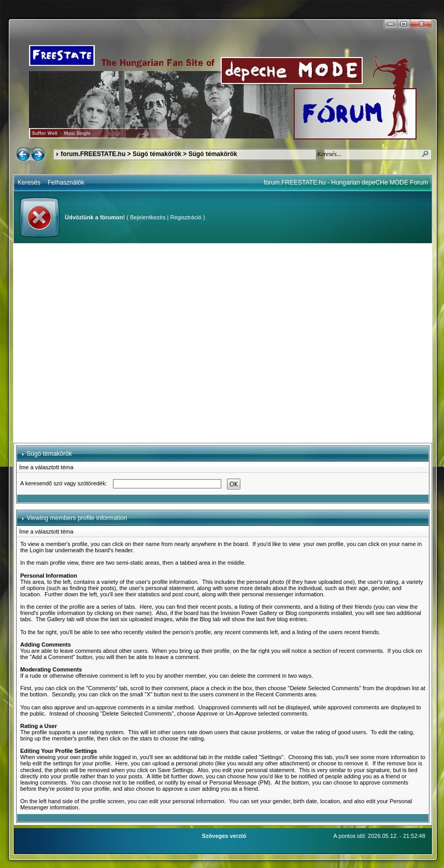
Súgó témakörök (157, 154)
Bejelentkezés (148, 217)
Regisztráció (186, 217)
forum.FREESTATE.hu (93, 154)
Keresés (29, 183)
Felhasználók (66, 183)
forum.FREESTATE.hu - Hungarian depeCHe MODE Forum (346, 183)
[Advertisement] (97, 343)
